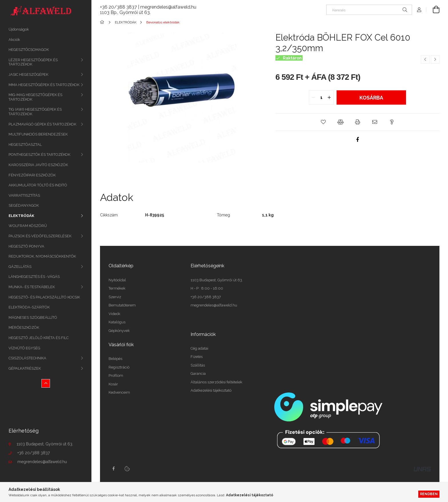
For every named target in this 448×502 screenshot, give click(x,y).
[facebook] (357, 140)
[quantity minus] (313, 97)
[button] (323, 122)
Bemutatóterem (122, 305)
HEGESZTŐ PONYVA (26, 246)
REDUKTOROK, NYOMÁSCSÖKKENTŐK (42, 256)
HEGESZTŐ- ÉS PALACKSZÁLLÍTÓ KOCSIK (44, 297)
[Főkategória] (103, 22)
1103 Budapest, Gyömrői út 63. (45, 444)
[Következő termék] (435, 59)
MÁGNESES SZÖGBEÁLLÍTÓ (33, 317)
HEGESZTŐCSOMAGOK (29, 50)
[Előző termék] (425, 59)
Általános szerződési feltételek (216, 382)
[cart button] (433, 10)
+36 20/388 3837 (34, 453)
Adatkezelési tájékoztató (211, 390)
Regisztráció (119, 367)
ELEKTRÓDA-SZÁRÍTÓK (29, 307)
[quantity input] (321, 97)
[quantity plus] (329, 97)
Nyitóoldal (117, 280)
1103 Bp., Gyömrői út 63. (125, 12)
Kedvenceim (119, 392)
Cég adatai (199, 348)
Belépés (115, 359)
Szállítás (198, 365)
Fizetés (197, 357)
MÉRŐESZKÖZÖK (24, 327)
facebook (113, 469)
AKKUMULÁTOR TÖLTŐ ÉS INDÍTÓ (38, 185)
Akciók (14, 40)
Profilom (116, 375)
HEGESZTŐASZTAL (25, 145)
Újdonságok (19, 29)
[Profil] (419, 10)
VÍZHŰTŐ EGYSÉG (24, 348)
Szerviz (115, 297)
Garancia (198, 373)
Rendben (429, 494)
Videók (114, 314)
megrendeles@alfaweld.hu (42, 462)
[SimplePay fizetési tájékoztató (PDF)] (352, 420)
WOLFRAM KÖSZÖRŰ (28, 226)
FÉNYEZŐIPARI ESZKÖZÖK (32, 175)
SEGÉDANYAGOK (24, 205)
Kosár (113, 384)
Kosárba (371, 98)
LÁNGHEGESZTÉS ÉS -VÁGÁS (34, 277)
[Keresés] (369, 10)
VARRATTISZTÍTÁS (24, 195)
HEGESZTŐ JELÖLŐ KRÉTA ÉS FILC (39, 338)
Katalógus (117, 322)
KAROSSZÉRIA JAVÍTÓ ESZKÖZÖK (38, 165)
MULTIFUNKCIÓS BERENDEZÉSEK (38, 134)
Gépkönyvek (119, 331)
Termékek (117, 288)
